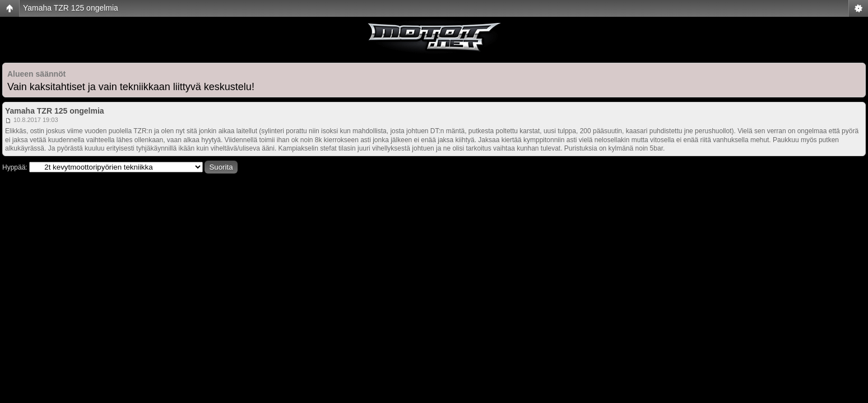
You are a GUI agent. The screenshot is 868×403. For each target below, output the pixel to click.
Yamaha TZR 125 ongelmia (71, 8)
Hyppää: (15, 167)
